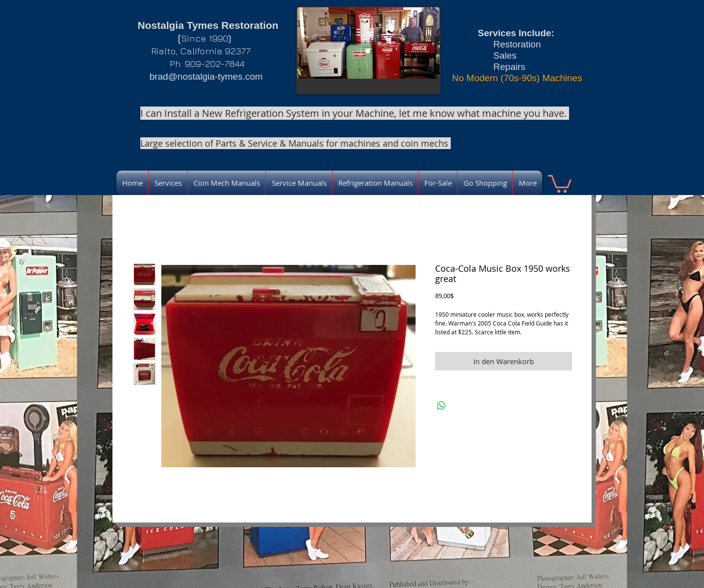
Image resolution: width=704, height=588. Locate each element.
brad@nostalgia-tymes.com (206, 76)
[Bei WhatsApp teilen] (441, 406)
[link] (560, 183)
